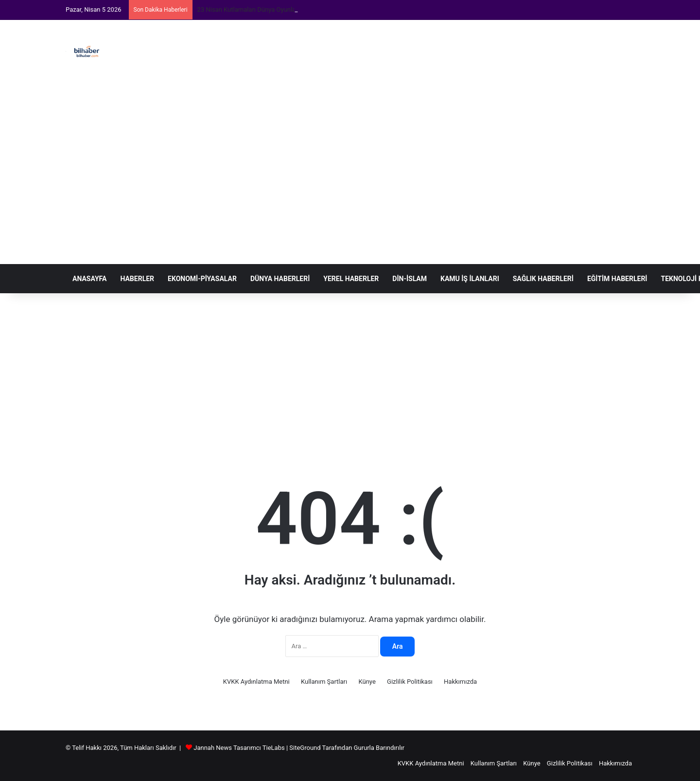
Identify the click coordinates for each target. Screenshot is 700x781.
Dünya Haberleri (280, 279)
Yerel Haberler (351, 279)
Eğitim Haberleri (617, 279)
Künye (367, 682)
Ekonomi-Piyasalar (202, 279)
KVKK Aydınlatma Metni (256, 682)
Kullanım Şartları (324, 682)
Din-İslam (410, 279)
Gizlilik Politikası (410, 682)
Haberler (137, 279)
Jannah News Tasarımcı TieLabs (239, 748)
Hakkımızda (460, 682)
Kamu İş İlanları (470, 279)
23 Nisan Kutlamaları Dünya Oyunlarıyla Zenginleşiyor (272, 9)
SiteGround (305, 748)
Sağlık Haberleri (543, 279)
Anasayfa (89, 279)
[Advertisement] (447, 142)
